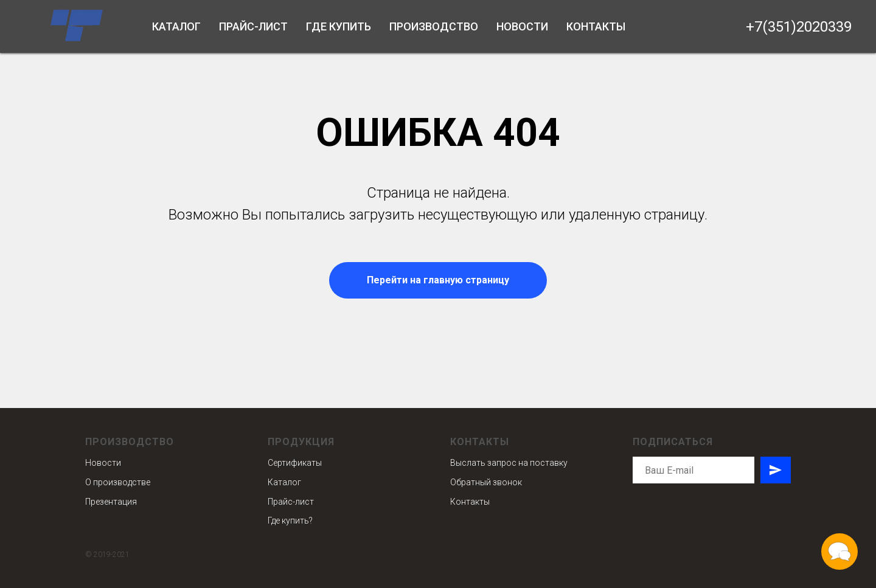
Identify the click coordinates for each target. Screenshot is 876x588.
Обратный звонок (486, 482)
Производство (434, 26)
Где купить (339, 26)
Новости (522, 26)
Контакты (596, 26)
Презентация (111, 502)
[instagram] (640, 509)
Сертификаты (295, 463)
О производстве (118, 482)
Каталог (176, 26)
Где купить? (290, 521)
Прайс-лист (253, 26)
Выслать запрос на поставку (509, 463)
